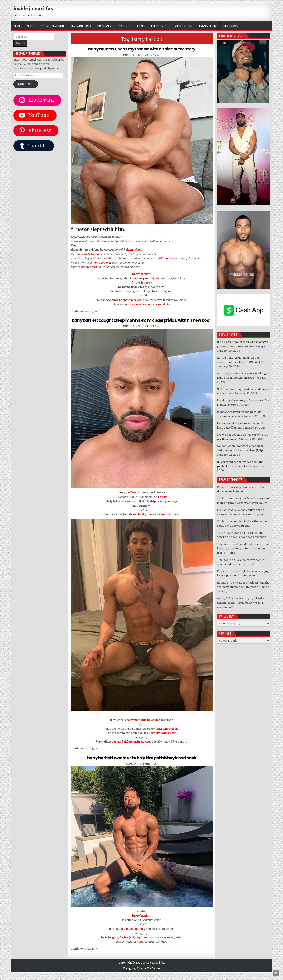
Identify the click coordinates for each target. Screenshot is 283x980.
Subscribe (26, 84)
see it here (143, 283)
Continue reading (84, 311)
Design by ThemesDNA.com (141, 974)
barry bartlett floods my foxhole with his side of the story (142, 49)
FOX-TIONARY (104, 26)
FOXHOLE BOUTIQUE (183, 26)
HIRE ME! (140, 26)
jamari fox (129, 55)
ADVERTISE (123, 26)
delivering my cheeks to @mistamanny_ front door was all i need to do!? (242, 603)
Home (17, 26)
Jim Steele (224, 544)
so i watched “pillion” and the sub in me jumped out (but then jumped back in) (243, 587)
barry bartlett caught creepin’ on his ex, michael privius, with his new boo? (142, 323)
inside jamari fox (33, 8)
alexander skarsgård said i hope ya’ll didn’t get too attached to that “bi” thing (243, 548)
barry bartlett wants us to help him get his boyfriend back (142, 763)
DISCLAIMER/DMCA (81, 26)
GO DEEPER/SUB (231, 26)
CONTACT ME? (159, 26)
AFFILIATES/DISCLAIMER (53, 26)
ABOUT (30, 26)
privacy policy (208, 26)
